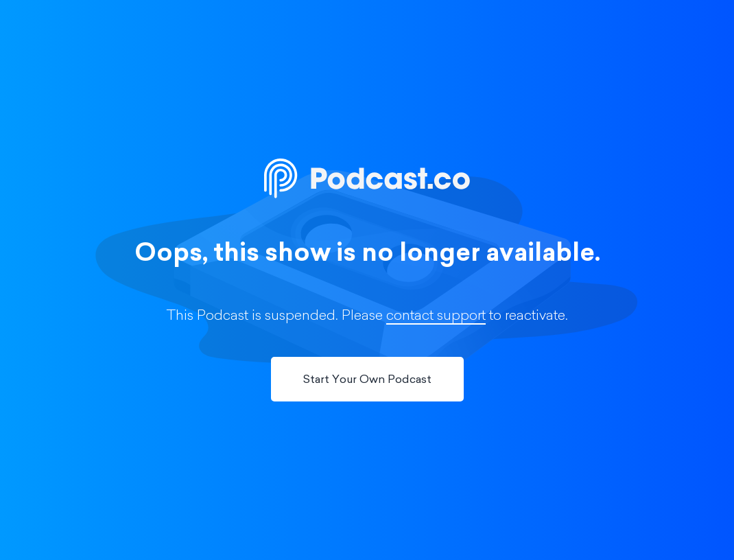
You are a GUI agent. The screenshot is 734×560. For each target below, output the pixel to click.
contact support (436, 316)
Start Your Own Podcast (367, 380)
